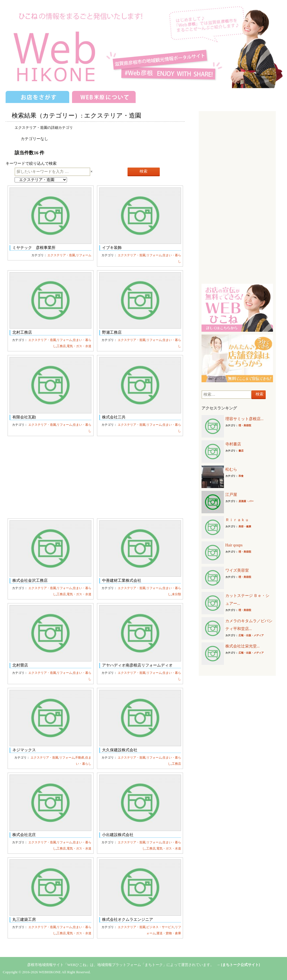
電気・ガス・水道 (79, 346)
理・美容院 (245, 425)
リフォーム (84, 255)
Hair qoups (234, 545)
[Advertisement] (95, 477)
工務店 (61, 346)
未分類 (176, 594)
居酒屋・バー (246, 501)
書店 (241, 451)
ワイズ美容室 (237, 570)
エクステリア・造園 (61, 255)
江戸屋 (231, 495)
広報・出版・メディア (251, 635)
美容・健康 (245, 526)
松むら (231, 469)
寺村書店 (233, 444)
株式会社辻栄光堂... (243, 646)
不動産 (80, 757)
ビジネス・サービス (160, 927)
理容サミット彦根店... (245, 419)
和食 (241, 476)
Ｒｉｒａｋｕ (237, 520)
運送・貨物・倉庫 (169, 933)
